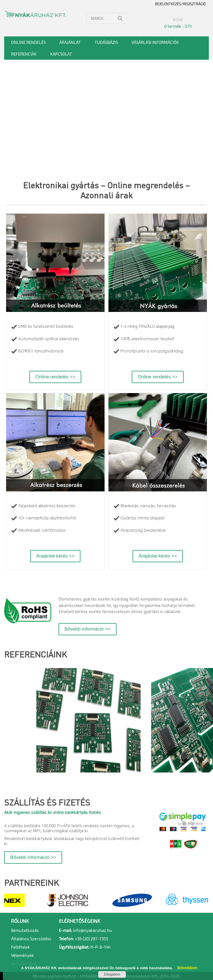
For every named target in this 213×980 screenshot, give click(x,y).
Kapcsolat (61, 54)
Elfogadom (112, 974)
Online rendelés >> (55, 377)
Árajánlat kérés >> (55, 556)
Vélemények (22, 955)
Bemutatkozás (25, 930)
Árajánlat (70, 42)
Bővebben (185, 968)
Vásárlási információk (155, 42)
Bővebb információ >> (88, 629)
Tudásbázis (106, 42)
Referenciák (24, 54)
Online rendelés (28, 42)
